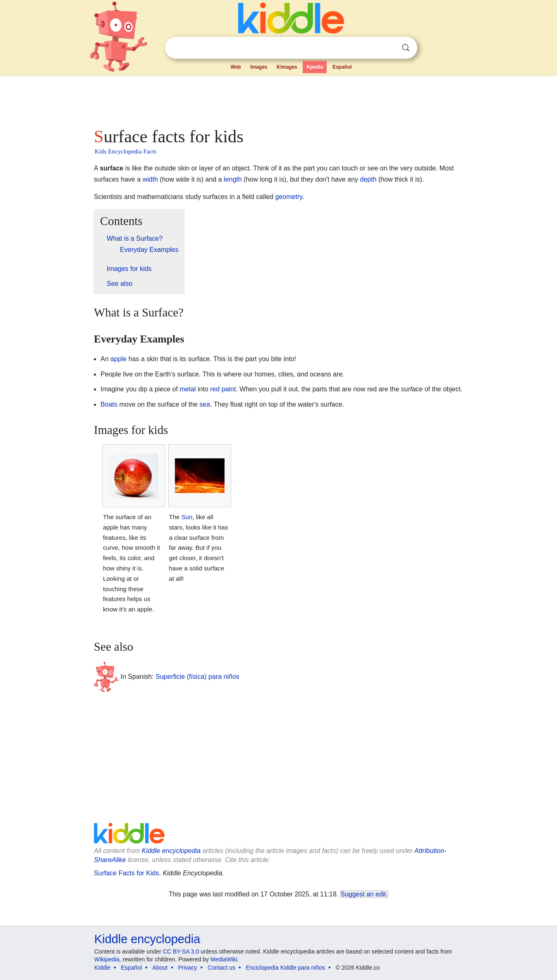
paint (229, 389)
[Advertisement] (278, 99)
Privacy (188, 968)
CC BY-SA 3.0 (181, 951)
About (160, 968)
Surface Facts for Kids (126, 873)
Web (236, 67)
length (233, 179)
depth (368, 179)
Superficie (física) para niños (197, 677)
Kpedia (315, 67)
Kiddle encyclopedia (171, 851)
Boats (109, 404)
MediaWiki (224, 959)
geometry (289, 197)
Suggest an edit (363, 894)
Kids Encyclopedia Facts (126, 151)
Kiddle (102, 968)
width (150, 179)
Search (406, 48)
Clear (389, 48)
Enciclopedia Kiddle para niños (286, 968)
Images (259, 67)
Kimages (287, 67)
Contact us (221, 968)
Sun (187, 517)
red (215, 389)
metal (188, 389)
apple (118, 359)
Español (342, 67)
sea (205, 404)
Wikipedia (107, 959)
